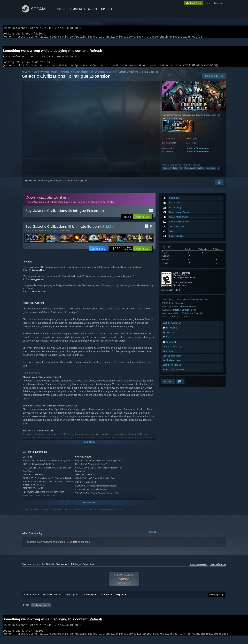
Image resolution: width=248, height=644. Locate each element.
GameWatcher (39, 296)
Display (120, 601)
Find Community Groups (174, 374)
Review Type (30, 601)
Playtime (105, 601)
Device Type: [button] (196, 612)
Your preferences (218, 568)
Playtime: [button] (100, 612)
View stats (168, 355)
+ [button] (218, 172)
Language (70, 601)
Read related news (172, 364)
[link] (121, 253)
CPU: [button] (170, 612)
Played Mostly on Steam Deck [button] (124, 612)
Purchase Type (51, 601)
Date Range (88, 601)
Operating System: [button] (153, 612)
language (218, 3)
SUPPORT (106, 9)
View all (152, 536)
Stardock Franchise (60, 76)
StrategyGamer (37, 283)
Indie (175, 172)
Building (201, 172)
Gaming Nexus (39, 274)
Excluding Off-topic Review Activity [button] (73, 612)
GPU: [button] (182, 612)
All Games (27, 76)
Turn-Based (190, 172)
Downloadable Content (106, 76)
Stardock (198, 317)
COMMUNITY (77, 9)
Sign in (28, 185)
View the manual (172, 351)
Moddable (211, 172)
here (75, 546)
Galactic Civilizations (183, 317)
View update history (172, 360)
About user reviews (199, 568)
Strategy (167, 172)
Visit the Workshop (172, 369)
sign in (207, 3)
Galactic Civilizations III (82, 76)
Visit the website (172, 327)
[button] (143, 221)
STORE (62, 9)
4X (181, 172)
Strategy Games (41, 76)
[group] (124, 612)
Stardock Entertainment (198, 152)
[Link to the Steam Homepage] (37, 12)
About (93, 9)
